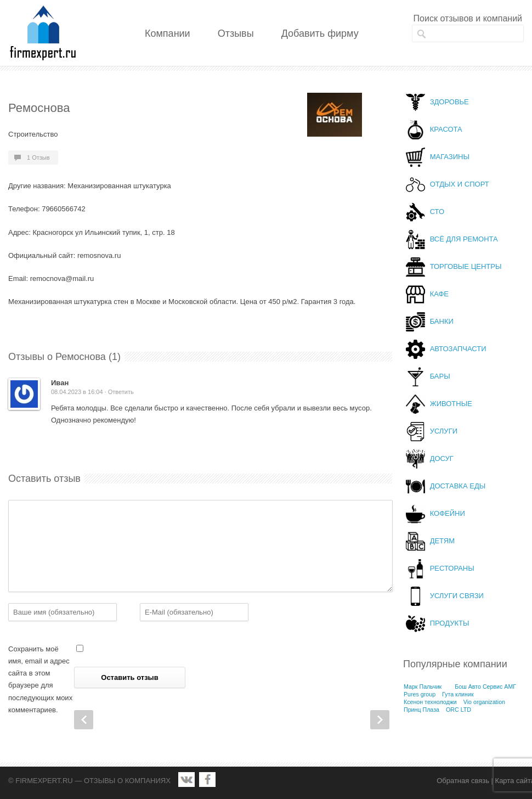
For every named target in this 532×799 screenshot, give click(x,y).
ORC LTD (459, 710)
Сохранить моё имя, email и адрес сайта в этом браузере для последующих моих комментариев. (40, 679)
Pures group (420, 694)
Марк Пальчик (423, 687)
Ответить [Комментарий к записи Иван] (121, 392)
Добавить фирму (320, 33)
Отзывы (236, 33)
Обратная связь (463, 781)
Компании (168, 33)
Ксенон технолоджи (430, 702)
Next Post (380, 720)
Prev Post (84, 720)
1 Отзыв (38, 157)
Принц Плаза (421, 710)
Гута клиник (458, 694)
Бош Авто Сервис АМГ (485, 687)
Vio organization (484, 702)
